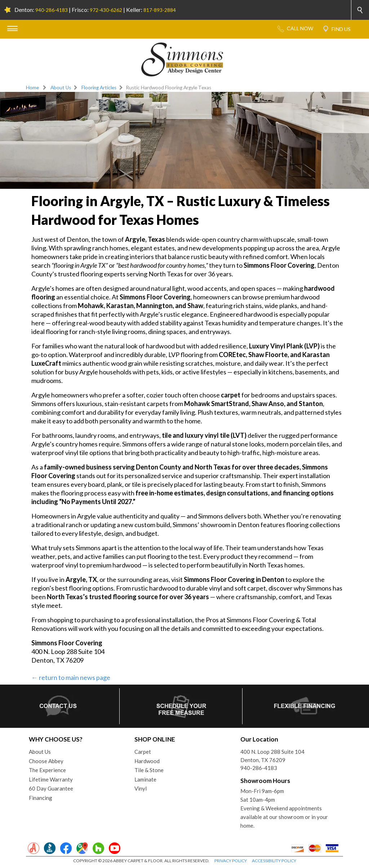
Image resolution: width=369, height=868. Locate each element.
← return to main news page (71, 677)
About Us (61, 88)
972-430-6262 (106, 10)
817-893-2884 (160, 10)
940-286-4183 (52, 10)
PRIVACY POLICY (231, 861)
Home (32, 88)
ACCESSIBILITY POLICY (274, 861)
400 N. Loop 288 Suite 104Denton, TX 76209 (272, 756)
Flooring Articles (99, 88)
